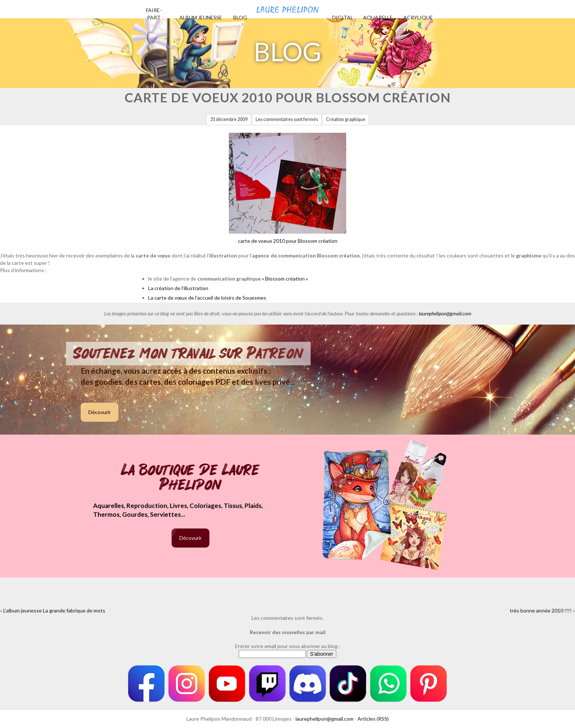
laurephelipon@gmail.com (445, 313)
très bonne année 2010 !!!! (541, 610)
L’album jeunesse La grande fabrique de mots (54, 610)
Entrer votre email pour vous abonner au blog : (288, 646)
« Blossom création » (285, 279)
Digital (343, 17)
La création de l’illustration (178, 288)
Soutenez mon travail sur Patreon (188, 354)
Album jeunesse (201, 17)
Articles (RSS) (373, 719)
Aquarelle (378, 17)
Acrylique (418, 17)
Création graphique (346, 119)
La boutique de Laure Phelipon (191, 478)
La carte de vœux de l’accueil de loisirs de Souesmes (207, 298)
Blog (240, 17)
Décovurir (100, 412)
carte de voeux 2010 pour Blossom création (287, 188)
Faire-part (154, 14)
